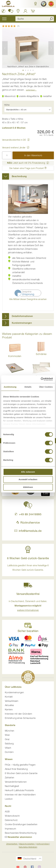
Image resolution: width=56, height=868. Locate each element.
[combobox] (35, 19)
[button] (35, 4)
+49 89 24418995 (28, 514)
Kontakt (9, 697)
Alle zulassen (28, 472)
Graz (7, 739)
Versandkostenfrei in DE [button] (14, 140)
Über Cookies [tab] (46, 387)
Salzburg (9, 743)
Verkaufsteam (12, 701)
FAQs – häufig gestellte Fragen (20, 765)
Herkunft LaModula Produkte (19, 790)
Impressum (10, 829)
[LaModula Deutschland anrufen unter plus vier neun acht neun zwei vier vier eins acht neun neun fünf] (3, 11)
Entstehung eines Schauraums (20, 718)
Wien (7, 735)
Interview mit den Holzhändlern (20, 795)
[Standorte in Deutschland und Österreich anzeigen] (18, 11)
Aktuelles (9, 705)
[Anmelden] (25, 11)
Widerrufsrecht (12, 816)
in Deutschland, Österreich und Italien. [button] (28, 606)
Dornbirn (9, 752)
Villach (8, 748)
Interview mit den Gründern (18, 714)
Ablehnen (28, 487)
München (10, 731)
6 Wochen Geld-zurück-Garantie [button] (28, 558)
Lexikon (9, 799)
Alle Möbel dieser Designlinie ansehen (28, 299)
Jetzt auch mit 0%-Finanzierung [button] (26, 163)
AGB (7, 812)
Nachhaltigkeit (12, 786)
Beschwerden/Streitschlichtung (21, 833)
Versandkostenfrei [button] (28, 594)
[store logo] (8, 4)
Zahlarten (10, 778)
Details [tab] (28, 387)
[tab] (28, 176)
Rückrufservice (28, 522)
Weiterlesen (31, 90)
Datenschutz (11, 820)
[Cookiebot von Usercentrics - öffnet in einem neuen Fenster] (41, 379)
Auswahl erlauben (28, 479)
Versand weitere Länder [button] (14, 148)
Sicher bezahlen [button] (28, 631)
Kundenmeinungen (14, 692)
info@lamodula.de (28, 531)
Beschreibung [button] (19, 176)
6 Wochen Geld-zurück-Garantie (21, 773)
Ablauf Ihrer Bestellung (16, 769)
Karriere (9, 709)
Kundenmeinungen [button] (22, 323)
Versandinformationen (16, 782)
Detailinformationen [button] (22, 316)
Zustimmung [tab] (10, 387)
